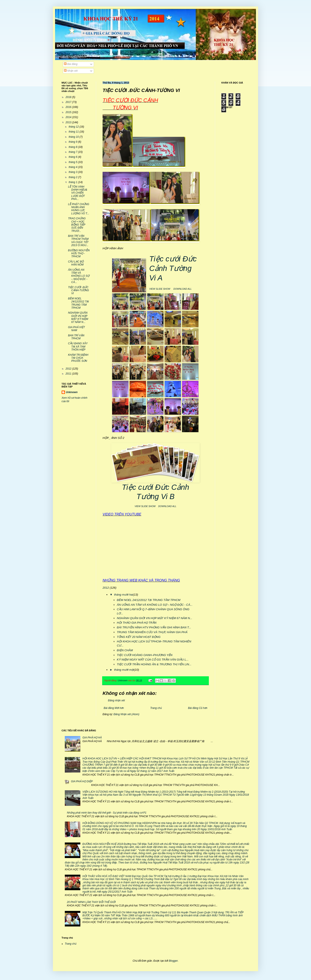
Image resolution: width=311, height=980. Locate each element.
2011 (69, 374)
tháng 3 (73, 172)
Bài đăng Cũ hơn (198, 708)
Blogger (173, 961)
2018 (69, 97)
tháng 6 (73, 157)
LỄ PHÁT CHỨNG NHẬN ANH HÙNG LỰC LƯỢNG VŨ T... (79, 209)
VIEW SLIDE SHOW (160, 289)
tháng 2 (73, 177)
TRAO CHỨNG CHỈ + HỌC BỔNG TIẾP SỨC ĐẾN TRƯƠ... (77, 225)
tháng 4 (73, 167)
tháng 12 (74, 127)
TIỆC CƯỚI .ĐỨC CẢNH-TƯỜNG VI (79, 290)
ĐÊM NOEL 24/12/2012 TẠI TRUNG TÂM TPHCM (149, 600)
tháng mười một (124, 670)
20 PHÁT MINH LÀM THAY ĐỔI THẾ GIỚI (91, 902)
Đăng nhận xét (116, 700)
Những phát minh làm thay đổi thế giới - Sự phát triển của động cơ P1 (107, 813)
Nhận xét (71, 71)
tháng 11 (74, 132)
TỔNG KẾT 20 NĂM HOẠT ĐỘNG (139, 637)
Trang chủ (156, 708)
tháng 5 (73, 162)
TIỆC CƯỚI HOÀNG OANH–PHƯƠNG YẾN (145, 655)
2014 (69, 117)
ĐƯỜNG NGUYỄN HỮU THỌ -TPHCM (79, 254)
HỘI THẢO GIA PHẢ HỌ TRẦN (137, 623)
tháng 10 (74, 137)
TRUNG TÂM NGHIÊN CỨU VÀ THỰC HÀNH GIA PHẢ (152, 632)
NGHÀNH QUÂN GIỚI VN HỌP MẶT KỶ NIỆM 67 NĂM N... (155, 618)
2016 (69, 107)
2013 (69, 122)
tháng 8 (73, 147)
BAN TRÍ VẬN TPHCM (76, 337)
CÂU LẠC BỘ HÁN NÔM (76, 263)
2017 (69, 102)
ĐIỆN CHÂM (125, 650)
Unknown (72, 392)
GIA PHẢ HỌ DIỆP (82, 781)
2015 (69, 112)
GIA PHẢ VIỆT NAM (76, 329)
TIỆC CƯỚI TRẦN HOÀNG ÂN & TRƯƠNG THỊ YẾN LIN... (154, 664)
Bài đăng (71, 64)
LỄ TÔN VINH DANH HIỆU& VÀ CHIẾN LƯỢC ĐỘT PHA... (78, 193)
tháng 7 (73, 152)
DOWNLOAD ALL (182, 289)
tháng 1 (73, 182)
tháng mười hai (123, 595)
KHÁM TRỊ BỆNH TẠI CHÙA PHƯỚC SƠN (78, 358)
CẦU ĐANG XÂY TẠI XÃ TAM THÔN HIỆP (78, 347)
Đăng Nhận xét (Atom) (126, 714)
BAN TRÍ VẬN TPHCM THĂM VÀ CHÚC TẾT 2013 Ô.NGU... (78, 241)
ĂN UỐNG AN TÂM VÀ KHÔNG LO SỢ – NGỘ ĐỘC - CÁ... (155, 605)
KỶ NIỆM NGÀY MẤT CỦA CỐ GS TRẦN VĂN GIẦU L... (153, 660)
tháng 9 (73, 142)
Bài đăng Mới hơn (114, 708)
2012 (106, 588)
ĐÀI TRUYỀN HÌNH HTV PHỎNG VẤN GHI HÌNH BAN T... (154, 627)
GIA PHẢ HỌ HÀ (92, 738)
